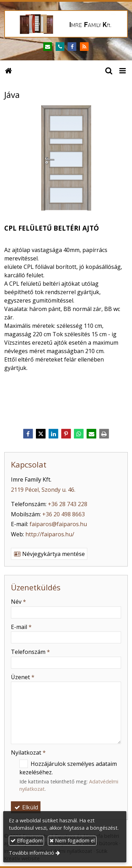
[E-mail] (48, 47)
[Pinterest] (66, 434)
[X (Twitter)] (41, 434)
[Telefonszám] (60, 47)
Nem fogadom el (72, 840)
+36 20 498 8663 (64, 514)
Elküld (26, 807)
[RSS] (84, 47)
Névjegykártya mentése (49, 554)
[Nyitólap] (66, 24)
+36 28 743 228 (68, 504)
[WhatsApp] (79, 434)
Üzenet (23, 677)
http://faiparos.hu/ (50, 534)
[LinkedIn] (54, 434)
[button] (122, 70)
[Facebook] (72, 47)
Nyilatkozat (28, 753)
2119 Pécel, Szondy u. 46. (43, 490)
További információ (32, 853)
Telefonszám (30, 652)
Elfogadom (27, 840)
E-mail (21, 627)
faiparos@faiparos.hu (58, 524)
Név (18, 602)
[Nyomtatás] (104, 434)
